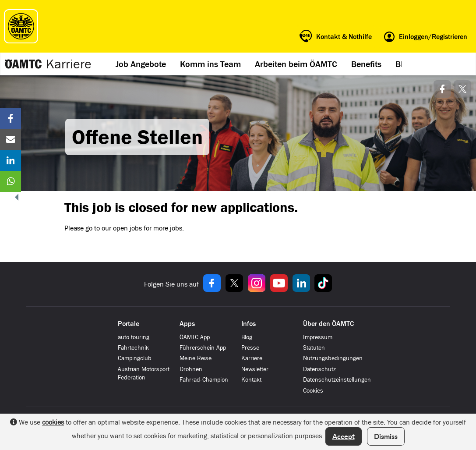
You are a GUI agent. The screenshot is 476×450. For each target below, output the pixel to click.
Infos (249, 324)
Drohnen (191, 369)
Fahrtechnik (133, 348)
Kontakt (251, 380)
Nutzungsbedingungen (333, 358)
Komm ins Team (210, 64)
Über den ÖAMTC (328, 324)
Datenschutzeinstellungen (337, 380)
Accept (344, 436)
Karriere (69, 64)
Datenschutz (319, 369)
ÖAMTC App (195, 337)
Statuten (314, 348)
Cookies (313, 391)
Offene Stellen (137, 137)
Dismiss (386, 436)
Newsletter (255, 369)
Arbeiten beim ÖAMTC (296, 64)
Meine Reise (196, 358)
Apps (187, 324)
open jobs (127, 228)
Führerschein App (203, 348)
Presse (250, 348)
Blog (247, 337)
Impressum (318, 337)
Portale (129, 324)
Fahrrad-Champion (204, 380)
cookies (53, 422)
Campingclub (135, 358)
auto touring (134, 337)
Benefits (366, 64)
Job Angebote (141, 64)
